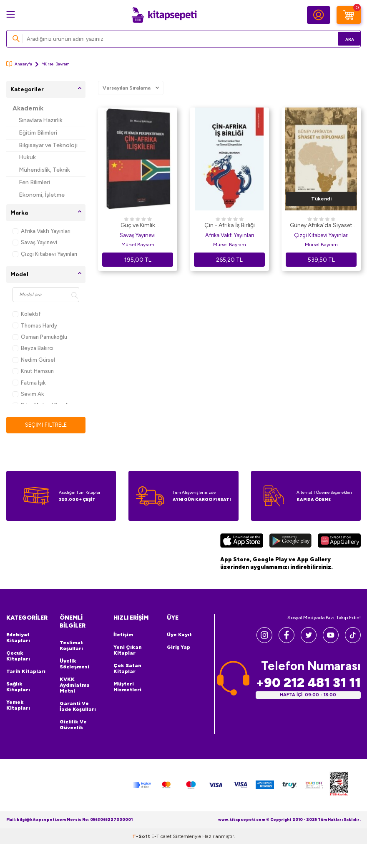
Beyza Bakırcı (33, 348)
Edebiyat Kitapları (18, 638)
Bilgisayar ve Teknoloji (48, 145)
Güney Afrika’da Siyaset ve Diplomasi (321, 226)
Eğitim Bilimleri (38, 133)
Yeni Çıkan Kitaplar (128, 650)
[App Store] (242, 542)
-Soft (142, 837)
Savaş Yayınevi (35, 242)
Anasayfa (19, 64)
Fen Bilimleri (34, 182)
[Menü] (11, 14)
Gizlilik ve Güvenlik (73, 725)
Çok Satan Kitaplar (127, 669)
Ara (342, 39)
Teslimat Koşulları (71, 646)
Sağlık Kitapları (18, 687)
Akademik (28, 108)
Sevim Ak (28, 394)
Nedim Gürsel (34, 360)
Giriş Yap (178, 648)
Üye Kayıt (179, 635)
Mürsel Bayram (138, 245)
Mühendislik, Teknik (44, 170)
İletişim (123, 635)
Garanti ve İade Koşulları (78, 707)
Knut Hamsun (33, 371)
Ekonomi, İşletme (42, 195)
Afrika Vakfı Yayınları (41, 231)
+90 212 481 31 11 (308, 683)
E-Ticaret (161, 837)
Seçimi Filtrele (46, 425)
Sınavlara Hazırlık (41, 120)
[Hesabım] (319, 15)
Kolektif (27, 314)
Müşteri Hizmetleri (127, 687)
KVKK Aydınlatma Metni (75, 685)
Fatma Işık (29, 383)
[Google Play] (290, 542)
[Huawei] (339, 542)
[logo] (164, 15)
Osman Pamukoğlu (40, 337)
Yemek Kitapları (18, 705)
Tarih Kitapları (26, 672)
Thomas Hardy (35, 326)
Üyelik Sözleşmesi (74, 664)
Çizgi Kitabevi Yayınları (45, 254)
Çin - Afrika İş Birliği (230, 225)
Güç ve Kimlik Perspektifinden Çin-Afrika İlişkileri (138, 226)
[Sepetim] (349, 15)
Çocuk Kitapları (18, 656)
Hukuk (27, 157)
